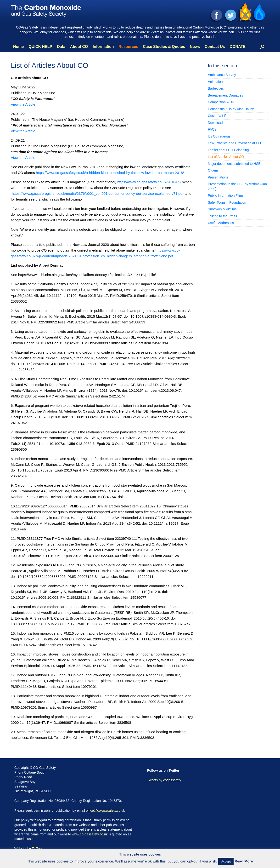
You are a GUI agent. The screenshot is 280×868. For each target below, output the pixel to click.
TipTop (37, 849)
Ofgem (213, 170)
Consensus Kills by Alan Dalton (231, 109)
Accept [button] (226, 861)
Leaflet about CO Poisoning (228, 150)
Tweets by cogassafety (164, 780)
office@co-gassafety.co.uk (105, 811)
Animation (215, 82)
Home (18, 47)
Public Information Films (226, 195)
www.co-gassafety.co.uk (90, 834)
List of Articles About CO (226, 157)
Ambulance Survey (222, 75)
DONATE (238, 47)
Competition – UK (221, 102)
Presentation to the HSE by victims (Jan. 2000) (238, 186)
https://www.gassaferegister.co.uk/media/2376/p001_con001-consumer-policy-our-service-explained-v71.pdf (98, 193)
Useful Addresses (221, 223)
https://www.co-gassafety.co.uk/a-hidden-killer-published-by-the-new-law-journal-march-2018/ (110, 173)
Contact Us (215, 47)
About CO (79, 47)
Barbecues (216, 88)
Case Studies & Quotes (164, 47)
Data (61, 47)
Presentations (218, 177)
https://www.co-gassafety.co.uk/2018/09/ (150, 182)
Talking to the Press (222, 216)
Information (103, 47)
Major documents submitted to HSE (234, 164)
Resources (128, 47)
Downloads (216, 123)
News (195, 47)
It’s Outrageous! (220, 136)
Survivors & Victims (222, 209)
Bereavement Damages (225, 95)
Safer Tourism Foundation (227, 202)
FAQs (212, 129)
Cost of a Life (218, 116)
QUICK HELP (40, 47)
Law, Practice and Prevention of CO (234, 143)
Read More (244, 861)
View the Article (23, 104)
